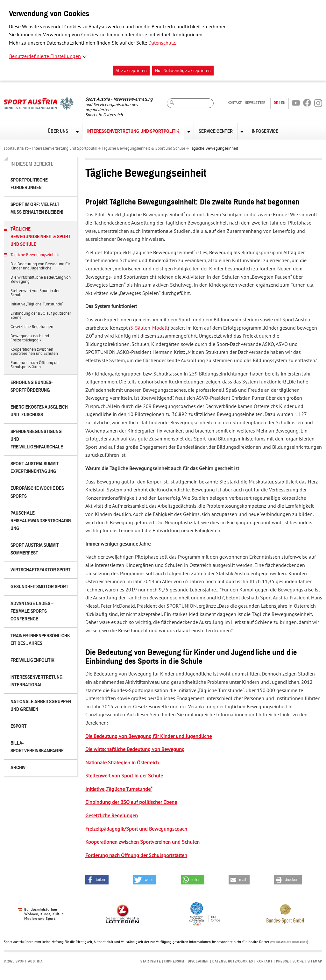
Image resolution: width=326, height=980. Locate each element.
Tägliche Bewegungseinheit (214, 148)
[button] (97, 880)
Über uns (58, 131)
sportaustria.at (16, 148)
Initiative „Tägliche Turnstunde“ (37, 304)
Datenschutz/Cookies (233, 961)
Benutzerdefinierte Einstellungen (45, 56)
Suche (298, 961)
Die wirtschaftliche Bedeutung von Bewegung (41, 280)
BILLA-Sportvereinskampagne (37, 747)
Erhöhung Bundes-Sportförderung (32, 386)
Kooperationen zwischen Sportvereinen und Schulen (34, 352)
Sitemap (315, 961)
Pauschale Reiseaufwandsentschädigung (41, 521)
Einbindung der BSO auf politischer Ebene (41, 316)
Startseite (151, 961)
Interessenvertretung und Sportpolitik (133, 131)
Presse (283, 961)
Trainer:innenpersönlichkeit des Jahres (40, 640)
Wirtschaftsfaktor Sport (41, 570)
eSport (19, 726)
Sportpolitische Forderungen (29, 184)
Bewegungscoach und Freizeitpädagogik (30, 338)
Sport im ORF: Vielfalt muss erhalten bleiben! (37, 208)
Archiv (18, 768)
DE (276, 103)
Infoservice (265, 131)
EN (283, 103)
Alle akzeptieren (131, 71)
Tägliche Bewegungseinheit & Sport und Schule (143, 148)
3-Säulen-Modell (149, 328)
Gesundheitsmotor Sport (39, 587)
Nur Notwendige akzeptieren (183, 71)
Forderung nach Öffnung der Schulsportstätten (35, 365)
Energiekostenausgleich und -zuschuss (39, 411)
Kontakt (235, 103)
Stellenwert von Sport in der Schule (35, 293)
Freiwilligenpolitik (32, 660)
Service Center (216, 131)
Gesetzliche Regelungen (32, 327)
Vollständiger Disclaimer (289, 942)
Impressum (174, 961)
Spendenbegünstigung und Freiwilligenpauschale (37, 439)
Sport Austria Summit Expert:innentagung (35, 468)
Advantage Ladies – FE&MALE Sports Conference (32, 611)
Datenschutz (162, 43)
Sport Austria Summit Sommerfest (35, 549)
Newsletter (255, 103)
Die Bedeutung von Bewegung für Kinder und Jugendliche (40, 266)
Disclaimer (198, 961)
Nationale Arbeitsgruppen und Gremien (41, 706)
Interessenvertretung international (37, 681)
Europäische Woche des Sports (37, 492)
